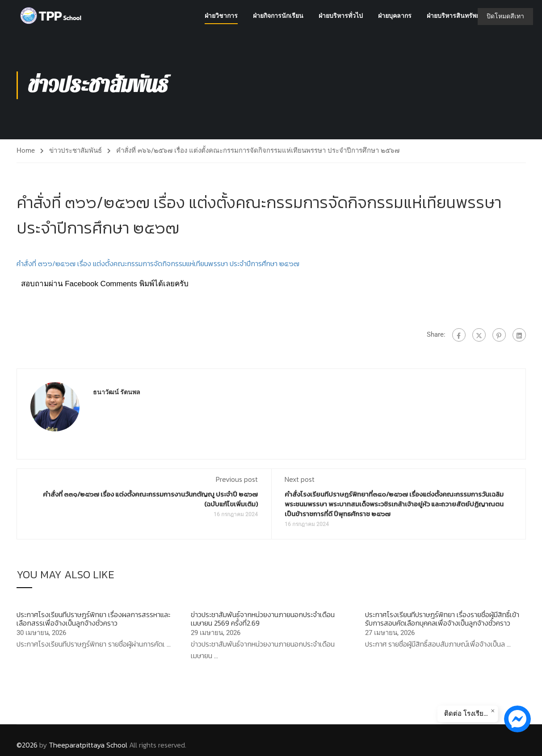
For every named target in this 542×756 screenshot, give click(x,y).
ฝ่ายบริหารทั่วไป (341, 16)
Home (26, 150)
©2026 (27, 745)
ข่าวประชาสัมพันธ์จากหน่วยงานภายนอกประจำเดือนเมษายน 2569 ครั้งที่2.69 (263, 619)
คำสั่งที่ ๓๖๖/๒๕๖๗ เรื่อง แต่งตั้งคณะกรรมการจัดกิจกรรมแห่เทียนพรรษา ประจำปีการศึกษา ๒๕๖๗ (158, 263)
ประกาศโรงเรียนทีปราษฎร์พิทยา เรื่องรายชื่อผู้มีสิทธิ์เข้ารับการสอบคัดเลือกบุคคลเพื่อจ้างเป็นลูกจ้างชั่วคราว (442, 619)
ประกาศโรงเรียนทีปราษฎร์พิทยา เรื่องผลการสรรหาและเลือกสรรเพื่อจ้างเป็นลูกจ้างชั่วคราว (93, 619)
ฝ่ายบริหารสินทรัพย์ (453, 16)
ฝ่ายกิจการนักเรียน (278, 16)
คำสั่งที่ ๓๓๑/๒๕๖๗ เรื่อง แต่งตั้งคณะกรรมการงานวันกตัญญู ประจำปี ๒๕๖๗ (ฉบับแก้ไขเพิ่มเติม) (150, 499)
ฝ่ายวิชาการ (221, 16)
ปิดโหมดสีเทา (505, 16)
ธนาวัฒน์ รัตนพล (117, 393)
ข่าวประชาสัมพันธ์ (76, 150)
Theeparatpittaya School (88, 745)
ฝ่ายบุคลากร (395, 16)
